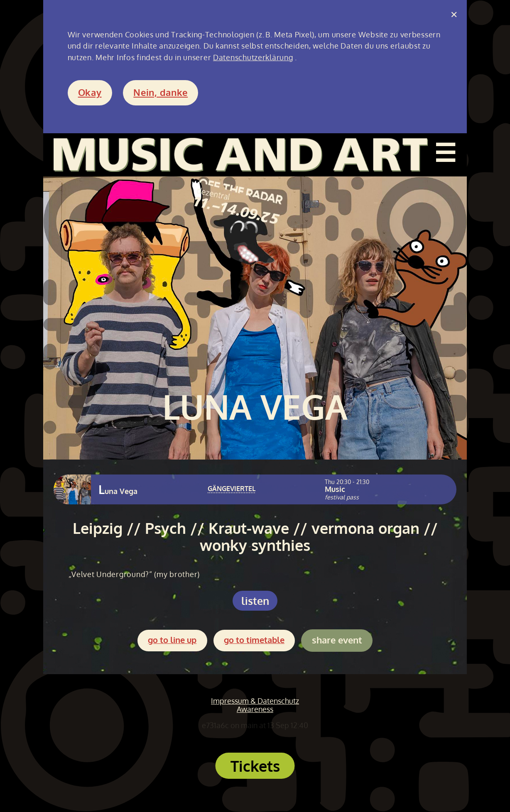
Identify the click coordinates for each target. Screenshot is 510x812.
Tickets (255, 766)
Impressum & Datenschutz (255, 701)
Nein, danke (161, 92)
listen (255, 601)
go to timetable (254, 640)
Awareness (255, 709)
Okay (90, 92)
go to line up (172, 640)
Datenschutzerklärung (253, 57)
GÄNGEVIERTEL (232, 489)
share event (337, 640)
